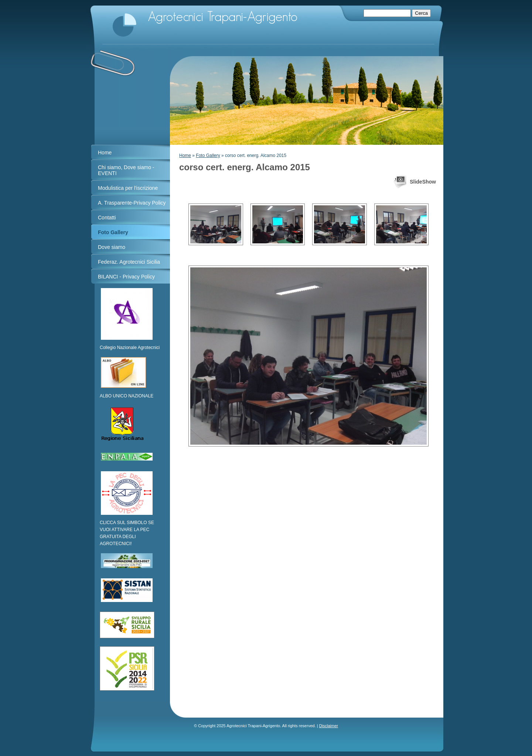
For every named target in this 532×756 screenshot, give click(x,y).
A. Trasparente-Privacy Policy (132, 203)
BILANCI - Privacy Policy (126, 277)
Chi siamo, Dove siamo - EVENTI (126, 170)
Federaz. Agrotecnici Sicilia (129, 262)
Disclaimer (329, 726)
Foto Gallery (208, 155)
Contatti (107, 218)
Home (185, 155)
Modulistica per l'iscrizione (128, 188)
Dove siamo (112, 247)
